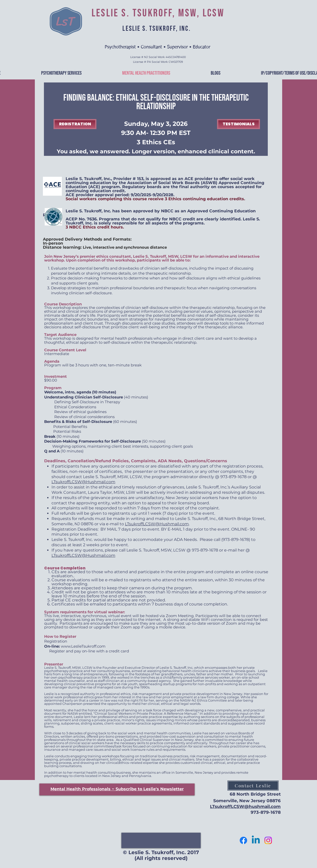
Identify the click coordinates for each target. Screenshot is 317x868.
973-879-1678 (266, 812)
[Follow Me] (268, 840)
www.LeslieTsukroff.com (83, 646)
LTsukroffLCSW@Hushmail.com (83, 482)
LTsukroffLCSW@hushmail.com (245, 806)
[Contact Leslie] (253, 786)
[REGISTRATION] (75, 124)
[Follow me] (243, 840)
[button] (117, 789)
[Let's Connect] (256, 840)
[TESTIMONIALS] (239, 124)
